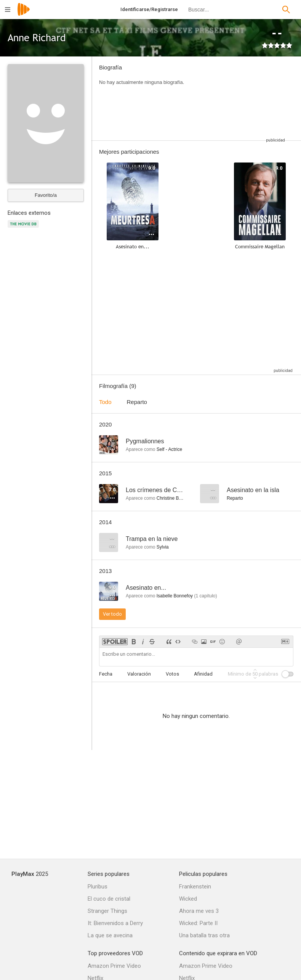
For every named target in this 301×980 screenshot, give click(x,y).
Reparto (137, 402)
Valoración (139, 674)
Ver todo (112, 614)
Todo (105, 402)
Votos (172, 674)
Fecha (106, 674)
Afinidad (203, 674)
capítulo (205, 596)
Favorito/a (46, 195)
